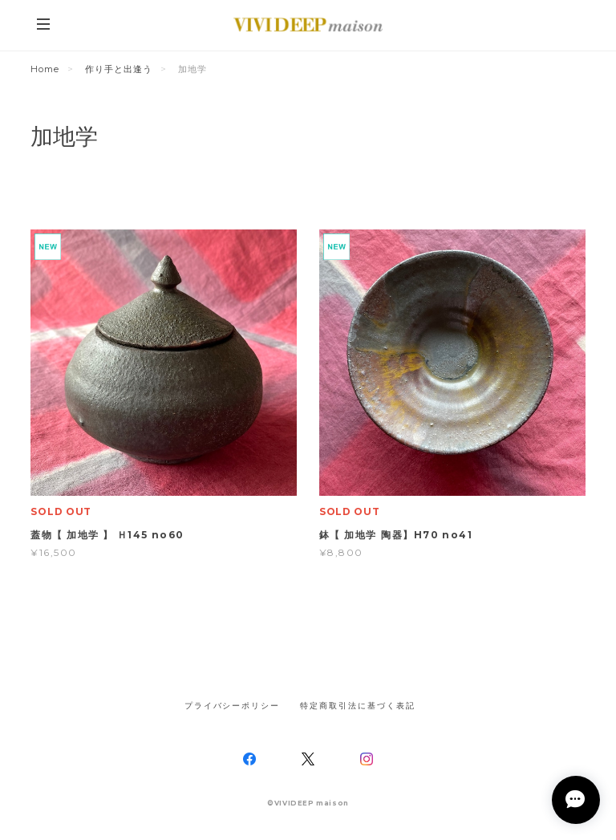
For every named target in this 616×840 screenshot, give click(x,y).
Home (45, 69)
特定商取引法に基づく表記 (357, 706)
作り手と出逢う (119, 69)
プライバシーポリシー (232, 706)
